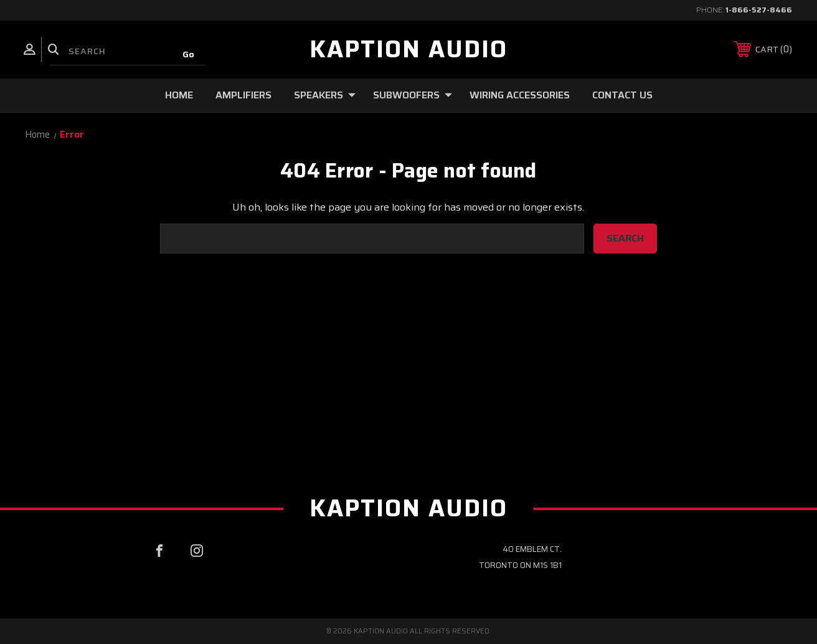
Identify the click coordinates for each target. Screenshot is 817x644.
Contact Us (622, 95)
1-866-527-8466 (759, 10)
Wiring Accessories (520, 95)
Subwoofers (413, 95)
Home (179, 95)
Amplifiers (243, 95)
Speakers (325, 95)
